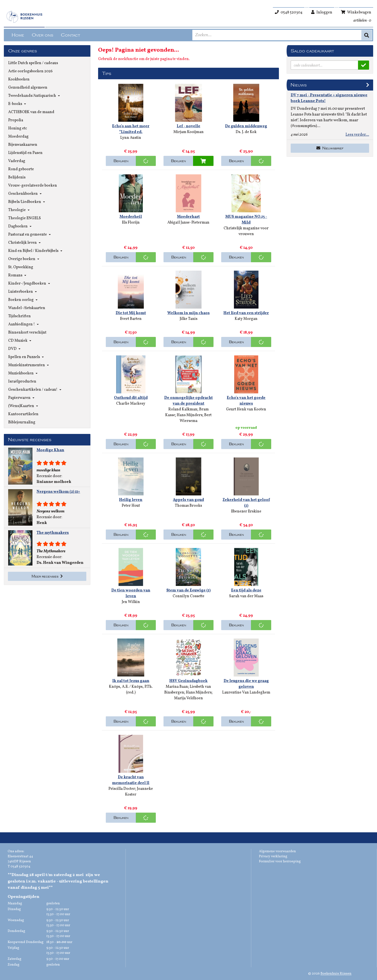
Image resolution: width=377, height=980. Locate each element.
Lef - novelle (188, 126)
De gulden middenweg (246, 126)
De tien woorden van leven (131, 593)
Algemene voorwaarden (277, 851)
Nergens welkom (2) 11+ (58, 492)
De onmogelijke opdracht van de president (188, 401)
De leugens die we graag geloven (246, 684)
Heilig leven (131, 500)
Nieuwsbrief (330, 148)
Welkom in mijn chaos (188, 313)
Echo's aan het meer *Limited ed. (131, 129)
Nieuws (298, 85)
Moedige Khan (50, 450)
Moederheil (131, 217)
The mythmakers (53, 533)
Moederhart (188, 217)
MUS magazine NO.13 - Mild (246, 220)
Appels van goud (188, 500)
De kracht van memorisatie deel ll (131, 780)
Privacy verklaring (273, 856)
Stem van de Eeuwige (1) (188, 590)
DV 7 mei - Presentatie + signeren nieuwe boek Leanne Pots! (329, 98)
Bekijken (121, 161)
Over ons (42, 35)
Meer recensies (47, 576)
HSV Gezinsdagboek (188, 681)
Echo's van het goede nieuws (246, 401)
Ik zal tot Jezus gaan (131, 681)
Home (18, 35)
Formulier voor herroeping (280, 861)
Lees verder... (357, 135)
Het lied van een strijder (246, 313)
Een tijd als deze (246, 590)
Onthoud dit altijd (131, 398)
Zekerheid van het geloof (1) (246, 503)
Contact (70, 35)
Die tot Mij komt (131, 313)
